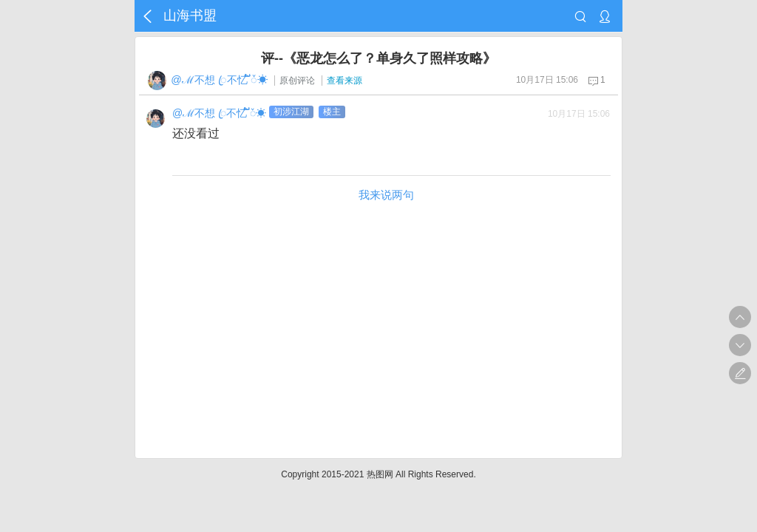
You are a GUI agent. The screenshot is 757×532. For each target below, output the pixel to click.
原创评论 (297, 81)
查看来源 (344, 81)
